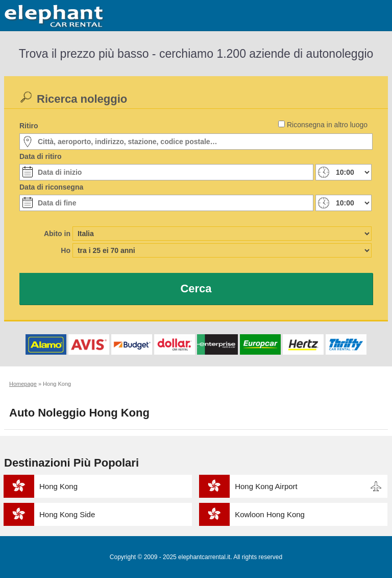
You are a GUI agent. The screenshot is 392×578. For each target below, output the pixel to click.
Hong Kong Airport (266, 486)
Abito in (57, 234)
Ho (66, 250)
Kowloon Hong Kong (270, 514)
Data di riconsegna (51, 187)
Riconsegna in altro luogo (327, 125)
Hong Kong (58, 486)
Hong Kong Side (67, 514)
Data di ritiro (40, 156)
